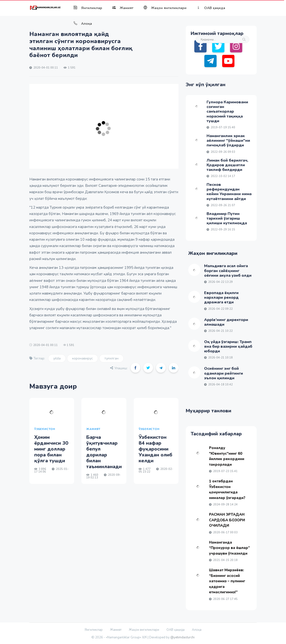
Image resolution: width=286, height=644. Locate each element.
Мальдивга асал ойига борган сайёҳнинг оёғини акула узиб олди (228, 271)
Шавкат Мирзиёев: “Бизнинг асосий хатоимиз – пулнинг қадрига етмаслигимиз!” (227, 581)
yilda (57, 358)
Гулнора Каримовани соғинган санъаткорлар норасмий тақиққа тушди (227, 112)
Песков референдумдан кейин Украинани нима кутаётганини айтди (229, 192)
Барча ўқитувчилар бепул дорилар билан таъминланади (104, 452)
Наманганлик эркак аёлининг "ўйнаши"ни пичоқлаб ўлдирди (228, 141)
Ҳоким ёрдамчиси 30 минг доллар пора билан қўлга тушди (51, 449)
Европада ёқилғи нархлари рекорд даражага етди (221, 298)
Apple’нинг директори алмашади (226, 322)
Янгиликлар (88, 8)
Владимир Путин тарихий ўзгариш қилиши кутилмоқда (227, 218)
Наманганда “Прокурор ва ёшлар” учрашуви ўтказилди (229, 548)
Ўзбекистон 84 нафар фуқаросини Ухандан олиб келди (155, 449)
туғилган (111, 358)
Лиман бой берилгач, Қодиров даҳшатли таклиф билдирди (227, 165)
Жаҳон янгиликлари (165, 8)
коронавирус (82, 358)
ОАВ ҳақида (211, 8)
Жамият (123, 8)
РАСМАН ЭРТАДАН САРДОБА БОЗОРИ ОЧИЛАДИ (227, 520)
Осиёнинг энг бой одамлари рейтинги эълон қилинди (224, 373)
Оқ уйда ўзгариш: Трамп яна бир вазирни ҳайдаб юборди (228, 346)
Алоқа (83, 24)
